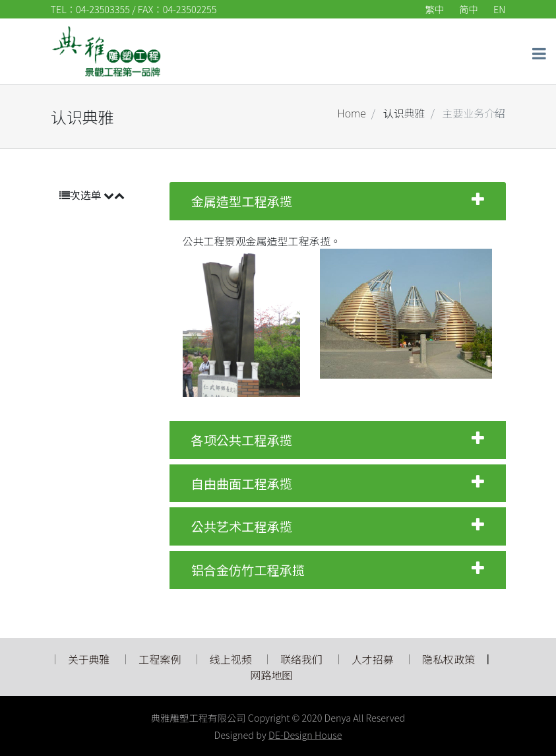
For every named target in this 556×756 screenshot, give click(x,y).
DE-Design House (305, 735)
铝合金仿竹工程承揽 (338, 570)
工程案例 (160, 659)
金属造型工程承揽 (338, 201)
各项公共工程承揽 (338, 440)
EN (499, 9)
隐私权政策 (448, 659)
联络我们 (301, 659)
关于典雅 (89, 659)
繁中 (435, 9)
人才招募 (374, 659)
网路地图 (271, 675)
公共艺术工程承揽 (338, 526)
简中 (468, 9)
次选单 (92, 195)
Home (352, 113)
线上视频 (231, 659)
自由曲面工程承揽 (338, 484)
